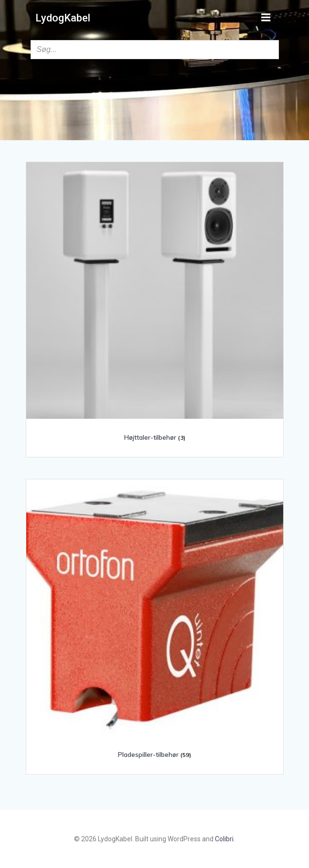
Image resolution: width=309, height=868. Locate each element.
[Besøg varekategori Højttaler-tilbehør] (155, 306)
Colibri (224, 839)
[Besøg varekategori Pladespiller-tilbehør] (155, 623)
